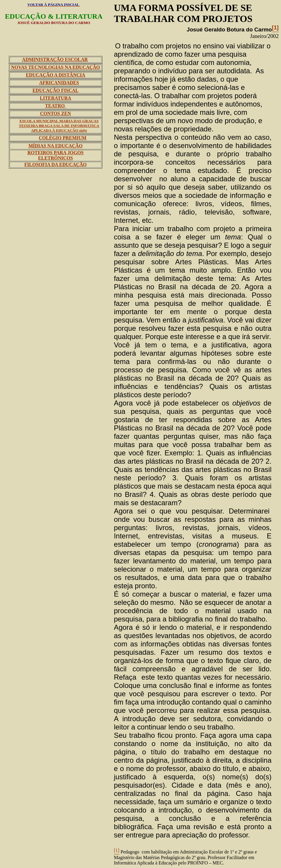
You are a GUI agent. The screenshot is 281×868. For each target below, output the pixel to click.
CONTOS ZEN (55, 113)
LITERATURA (55, 98)
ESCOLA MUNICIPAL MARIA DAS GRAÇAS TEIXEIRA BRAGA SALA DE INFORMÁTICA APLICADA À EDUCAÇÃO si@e (59, 126)
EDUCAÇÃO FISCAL (55, 90)
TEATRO (55, 106)
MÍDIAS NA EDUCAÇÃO (55, 146)
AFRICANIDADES (59, 83)
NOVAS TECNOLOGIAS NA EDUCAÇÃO (55, 67)
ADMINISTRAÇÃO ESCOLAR (55, 59)
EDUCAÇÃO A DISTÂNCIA (55, 75)
